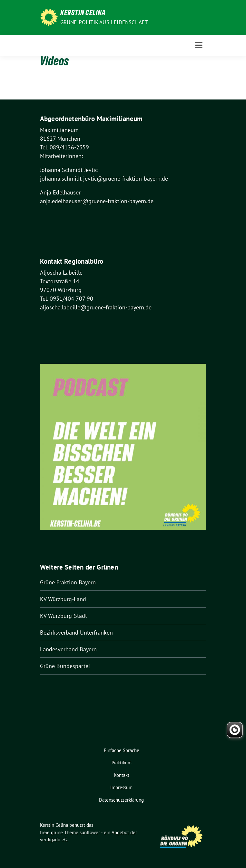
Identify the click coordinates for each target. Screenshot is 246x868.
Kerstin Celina (83, 14)
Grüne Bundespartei (65, 666)
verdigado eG (54, 840)
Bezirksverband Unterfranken (76, 632)
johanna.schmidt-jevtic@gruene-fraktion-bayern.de (104, 179)
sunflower (90, 832)
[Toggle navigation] (199, 45)
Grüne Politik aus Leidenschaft (104, 22)
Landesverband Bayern (68, 649)
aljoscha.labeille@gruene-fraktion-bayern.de (96, 307)
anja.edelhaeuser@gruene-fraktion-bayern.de (97, 201)
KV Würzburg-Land (63, 599)
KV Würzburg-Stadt (64, 616)
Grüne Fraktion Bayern (68, 582)
